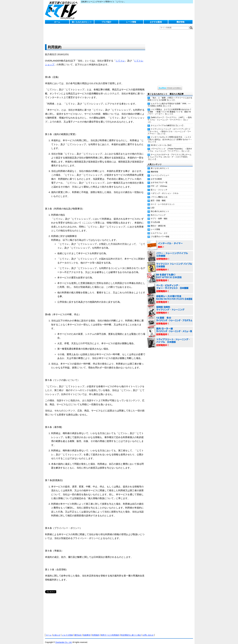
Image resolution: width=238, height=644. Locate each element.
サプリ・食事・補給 (159, 215)
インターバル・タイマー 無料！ (170, 242)
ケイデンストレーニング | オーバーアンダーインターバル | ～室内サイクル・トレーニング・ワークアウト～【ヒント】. (169, 128)
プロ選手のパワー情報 (160, 234)
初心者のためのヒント (160, 208)
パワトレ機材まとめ (159, 194)
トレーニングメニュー (160, 172)
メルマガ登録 (67, 632)
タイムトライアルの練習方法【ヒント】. (168, 122)
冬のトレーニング (158, 212)
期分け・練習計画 (158, 223)
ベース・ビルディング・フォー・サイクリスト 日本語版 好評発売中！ (170, 285)
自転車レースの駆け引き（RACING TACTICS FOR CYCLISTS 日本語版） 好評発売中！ (170, 296)
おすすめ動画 (156, 22)
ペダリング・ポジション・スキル (165, 190)
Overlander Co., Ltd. (64, 639)
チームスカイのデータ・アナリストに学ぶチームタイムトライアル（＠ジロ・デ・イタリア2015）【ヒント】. (169, 154)
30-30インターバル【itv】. (162, 142)
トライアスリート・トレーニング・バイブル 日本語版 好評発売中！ (170, 339)
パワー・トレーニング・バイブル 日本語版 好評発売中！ (170, 253)
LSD (153, 205)
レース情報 (131, 22)
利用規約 (96, 632)
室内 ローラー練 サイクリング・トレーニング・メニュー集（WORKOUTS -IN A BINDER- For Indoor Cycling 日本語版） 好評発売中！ (170, 329)
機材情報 (181, 22)
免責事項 (87, 632)
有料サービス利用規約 (110, 632)
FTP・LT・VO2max (159, 183)
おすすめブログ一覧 (159, 179)
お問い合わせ (148, 632)
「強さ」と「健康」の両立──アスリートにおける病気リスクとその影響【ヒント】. (170, 96)
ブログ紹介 (106, 22)
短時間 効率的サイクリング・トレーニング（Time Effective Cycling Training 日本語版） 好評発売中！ (170, 307)
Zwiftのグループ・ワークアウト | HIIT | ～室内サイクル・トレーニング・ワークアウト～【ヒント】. (170, 117)
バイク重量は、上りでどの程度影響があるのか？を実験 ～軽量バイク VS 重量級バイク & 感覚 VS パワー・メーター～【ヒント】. (169, 109)
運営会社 (78, 632)
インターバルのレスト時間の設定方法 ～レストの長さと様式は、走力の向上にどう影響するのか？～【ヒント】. (170, 136)
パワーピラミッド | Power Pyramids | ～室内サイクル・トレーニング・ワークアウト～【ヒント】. (170, 147)
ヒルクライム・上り (159, 230)
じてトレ (62, 10)
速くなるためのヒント (82, 22)
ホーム (57, 22)
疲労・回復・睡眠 (158, 197)
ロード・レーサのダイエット (163, 201)
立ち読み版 (155, 219)
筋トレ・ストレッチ (159, 187)
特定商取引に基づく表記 (131, 632)
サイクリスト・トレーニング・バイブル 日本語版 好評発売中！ (170, 264)
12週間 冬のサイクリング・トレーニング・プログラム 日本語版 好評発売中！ (170, 318)
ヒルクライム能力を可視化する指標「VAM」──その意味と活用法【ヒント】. (169, 102)
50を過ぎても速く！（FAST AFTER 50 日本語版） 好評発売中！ (170, 275)
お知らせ (57, 632)
